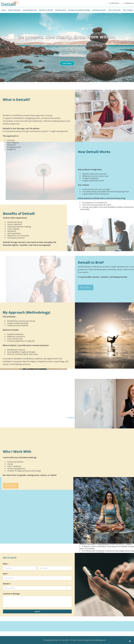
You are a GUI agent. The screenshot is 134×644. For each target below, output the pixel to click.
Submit (37, 612)
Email (6, 574)
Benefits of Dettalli (46, 10)
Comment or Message (12, 594)
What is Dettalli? (14, 10)
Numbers (7, 584)
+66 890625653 (114, 3)
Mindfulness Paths (99, 10)
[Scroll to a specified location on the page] (67, 63)
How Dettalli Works (30, 10)
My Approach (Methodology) (79, 10)
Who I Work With (114, 10)
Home (4, 10)
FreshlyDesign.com (99, 640)
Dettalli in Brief (60, 10)
